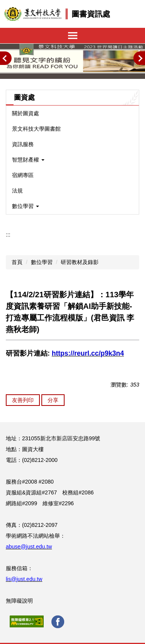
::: (8, 235)
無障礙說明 (19, 601)
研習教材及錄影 (80, 262)
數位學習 (42, 262)
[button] (6, 58)
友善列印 (23, 400)
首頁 (17, 262)
